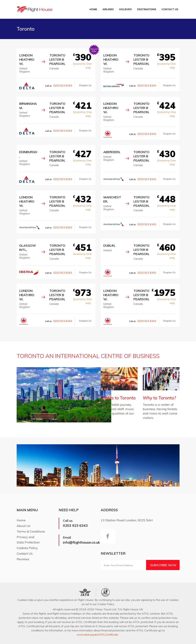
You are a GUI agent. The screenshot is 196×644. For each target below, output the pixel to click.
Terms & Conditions (31, 531)
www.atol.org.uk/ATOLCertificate (97, 635)
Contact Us (170, 9)
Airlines (108, 9)
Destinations (147, 9)
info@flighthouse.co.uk (81, 542)
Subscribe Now (163, 565)
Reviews (23, 559)
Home (93, 9)
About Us (23, 526)
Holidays (125, 9)
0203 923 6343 (63, 86)
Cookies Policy (27, 548)
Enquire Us (85, 85)
